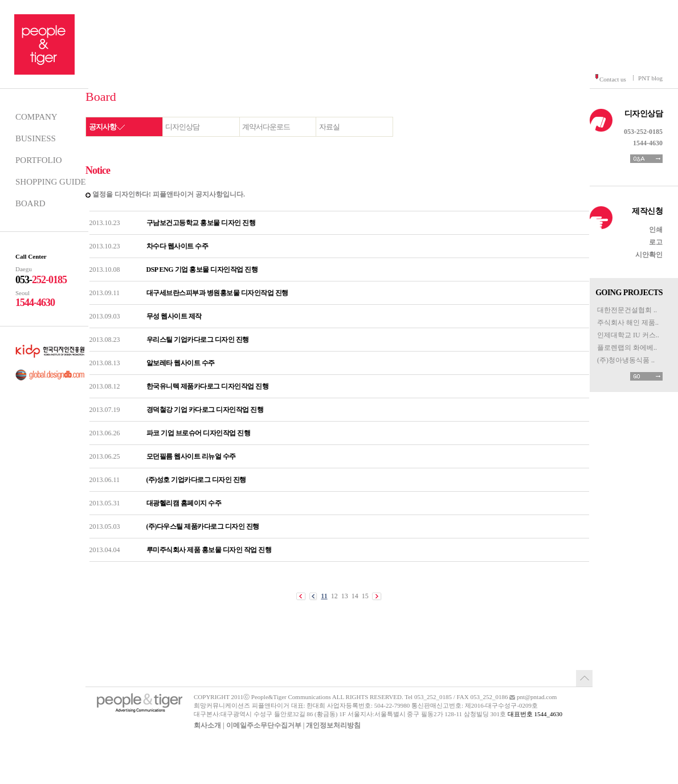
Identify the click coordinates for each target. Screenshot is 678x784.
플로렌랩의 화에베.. (627, 348)
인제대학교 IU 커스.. (628, 335)
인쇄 (656, 230)
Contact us (613, 79)
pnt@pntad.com (537, 697)
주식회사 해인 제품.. (628, 322)
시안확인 (649, 255)
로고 (656, 242)
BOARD (30, 203)
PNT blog (650, 78)
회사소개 (207, 725)
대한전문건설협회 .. (627, 310)
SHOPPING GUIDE (51, 182)
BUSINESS (36, 138)
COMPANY (36, 117)
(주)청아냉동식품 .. (626, 360)
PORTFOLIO (39, 160)
